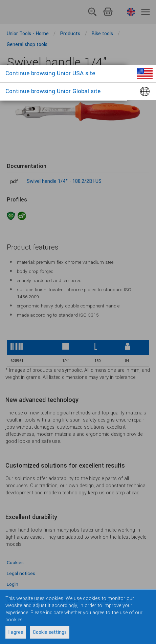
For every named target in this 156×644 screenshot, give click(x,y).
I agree (16, 632)
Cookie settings (50, 632)
